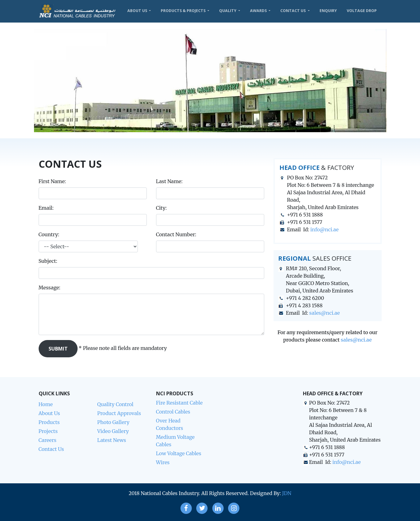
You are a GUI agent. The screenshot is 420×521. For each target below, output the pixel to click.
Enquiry (328, 11)
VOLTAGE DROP (362, 11)
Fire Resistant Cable (179, 403)
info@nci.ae (325, 229)
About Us (138, 11)
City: (161, 208)
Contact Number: (176, 234)
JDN (287, 493)
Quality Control (115, 404)
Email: (46, 208)
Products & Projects (184, 11)
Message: (57, 288)
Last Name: (169, 181)
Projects (48, 431)
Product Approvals (119, 413)
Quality (228, 11)
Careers (48, 440)
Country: (49, 234)
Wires (163, 462)
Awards (259, 11)
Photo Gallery (113, 422)
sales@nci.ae (325, 313)
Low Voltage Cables (179, 453)
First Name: (52, 181)
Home (46, 404)
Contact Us (293, 11)
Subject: (55, 261)
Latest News (112, 440)
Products (49, 422)
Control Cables (173, 412)
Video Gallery (113, 431)
